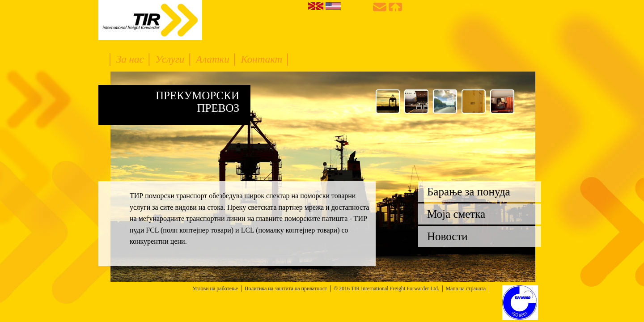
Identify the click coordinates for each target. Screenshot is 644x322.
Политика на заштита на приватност (286, 288)
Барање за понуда (469, 192)
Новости (447, 236)
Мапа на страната (466, 288)
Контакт (263, 59)
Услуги (171, 59)
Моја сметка (456, 214)
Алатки (214, 59)
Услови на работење (215, 288)
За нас (131, 59)
